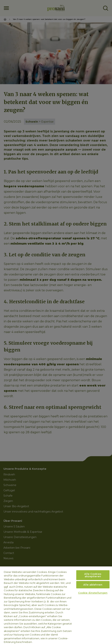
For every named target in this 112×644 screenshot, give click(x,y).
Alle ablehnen (93, 585)
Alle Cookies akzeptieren (93, 575)
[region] (56, 605)
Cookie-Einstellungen (93, 593)
